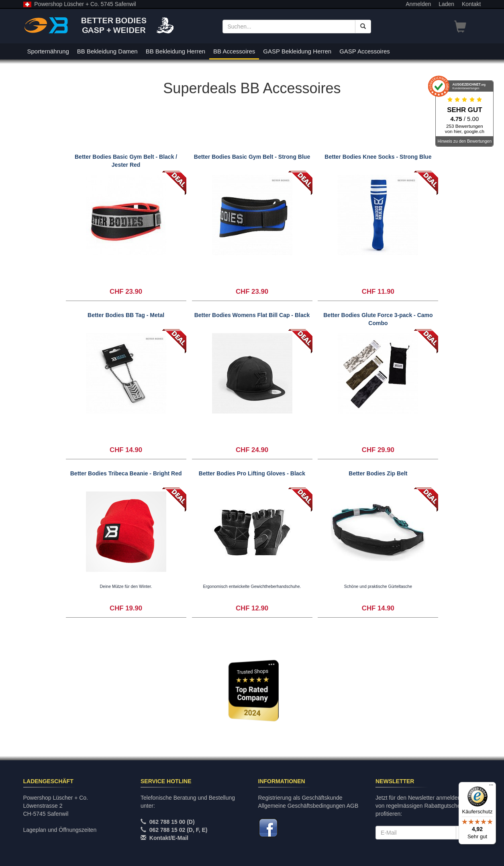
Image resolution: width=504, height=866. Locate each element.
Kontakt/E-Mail (169, 838)
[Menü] (491, 787)
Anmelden (418, 4)
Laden (446, 4)
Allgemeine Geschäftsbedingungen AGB (308, 806)
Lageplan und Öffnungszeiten (60, 830)
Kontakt (471, 4)
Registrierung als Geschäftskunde (300, 798)
